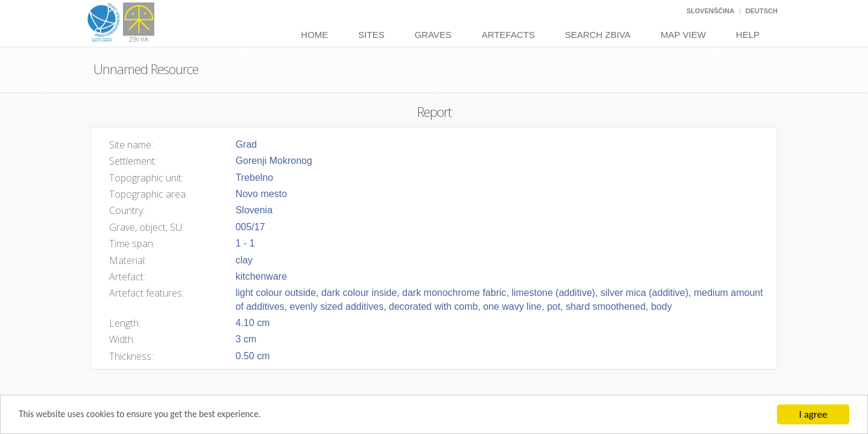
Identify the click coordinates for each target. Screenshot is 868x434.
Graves (433, 35)
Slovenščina (710, 11)
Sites (371, 35)
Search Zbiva (598, 35)
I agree (813, 414)
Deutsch (762, 11)
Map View (683, 35)
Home (314, 35)
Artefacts (508, 35)
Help (748, 35)
